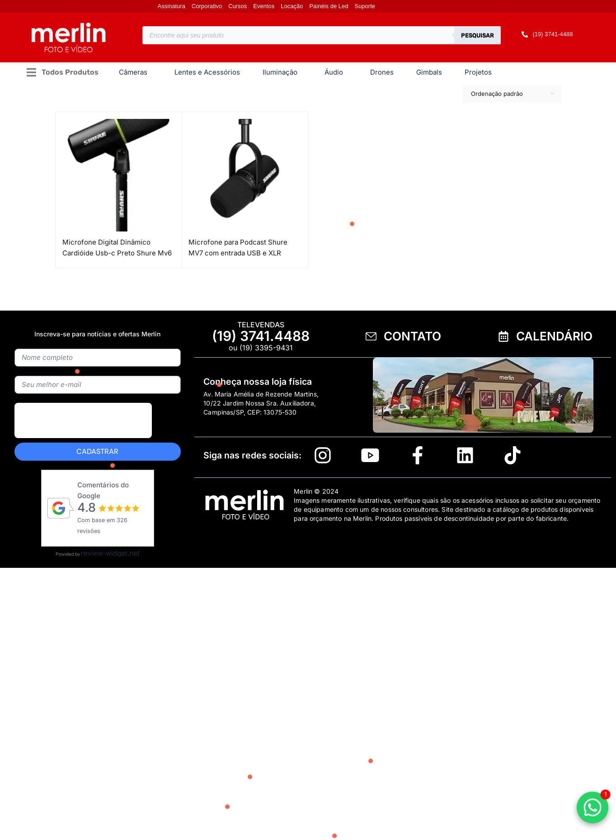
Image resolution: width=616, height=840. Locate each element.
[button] (62, 73)
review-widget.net (110, 553)
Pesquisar (477, 35)
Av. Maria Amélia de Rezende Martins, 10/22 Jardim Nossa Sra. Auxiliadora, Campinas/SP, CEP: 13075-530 (261, 403)
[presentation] (83, 441)
